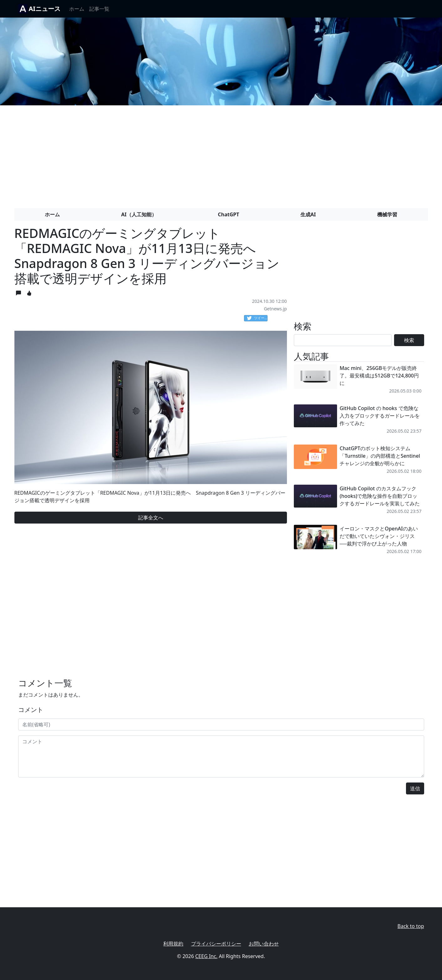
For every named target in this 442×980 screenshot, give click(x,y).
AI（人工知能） (139, 214)
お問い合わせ (264, 944)
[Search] (343, 340)
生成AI (308, 214)
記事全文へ (151, 518)
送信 (415, 788)
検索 (409, 340)
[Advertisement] (221, 154)
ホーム (77, 9)
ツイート (257, 318)
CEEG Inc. (206, 956)
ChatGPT (229, 214)
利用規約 (173, 944)
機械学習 (387, 214)
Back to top (411, 926)
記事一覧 (99, 9)
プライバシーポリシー (216, 944)
